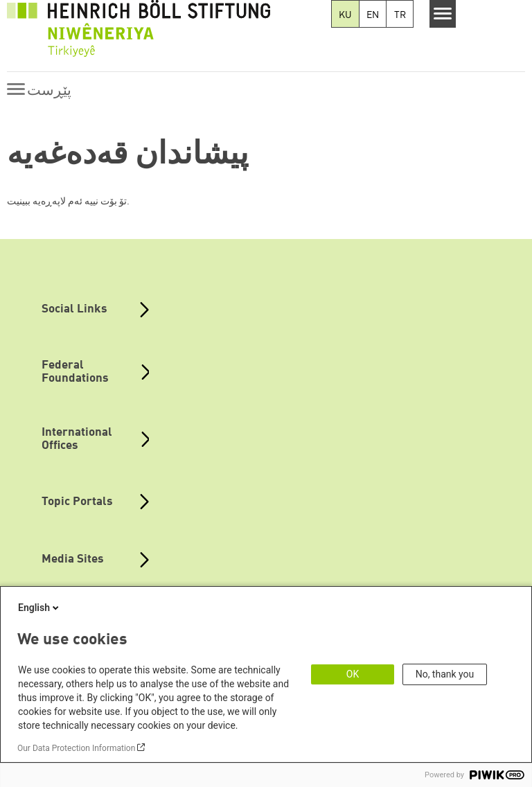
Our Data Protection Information (76, 748)
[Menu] (443, 14)
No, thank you (445, 674)
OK (353, 674)
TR (400, 15)
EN (373, 15)
